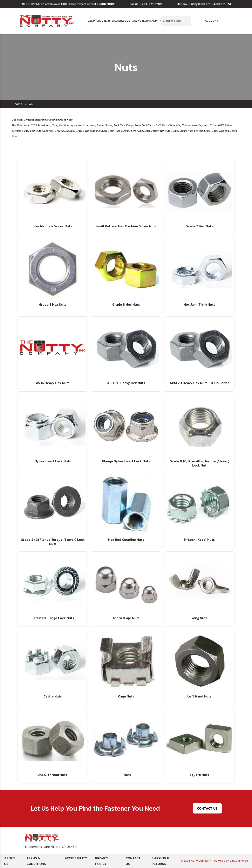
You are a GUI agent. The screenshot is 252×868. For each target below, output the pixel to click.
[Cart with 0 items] (230, 21)
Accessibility (76, 858)
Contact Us (207, 808)
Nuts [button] (107, 21)
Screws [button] (135, 21)
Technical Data (149, 21)
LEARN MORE (106, 4)
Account (209, 21)
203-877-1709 (152, 4)
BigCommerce (239, 861)
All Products (95, 21)
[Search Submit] (186, 21)
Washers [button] (116, 21)
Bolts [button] (126, 21)
